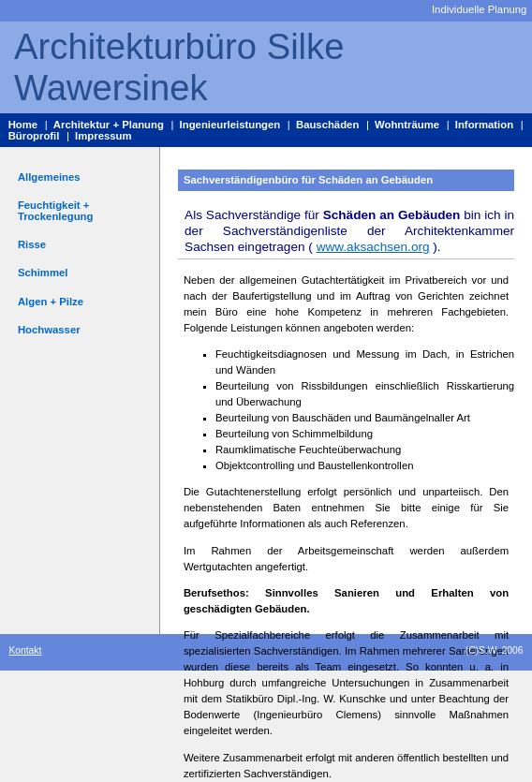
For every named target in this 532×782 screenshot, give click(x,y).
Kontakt (25, 650)
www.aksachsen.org (373, 247)
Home (23, 125)
